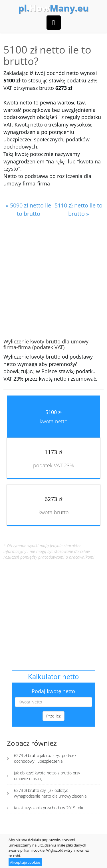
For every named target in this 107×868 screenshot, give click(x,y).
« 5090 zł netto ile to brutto (28, 209)
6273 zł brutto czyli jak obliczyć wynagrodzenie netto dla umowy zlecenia (50, 793)
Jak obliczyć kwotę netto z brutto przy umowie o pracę (47, 776)
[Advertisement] (53, 278)
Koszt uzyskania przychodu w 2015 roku (49, 808)
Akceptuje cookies (25, 862)
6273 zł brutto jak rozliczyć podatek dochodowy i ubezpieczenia (45, 758)
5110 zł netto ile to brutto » (78, 209)
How (53, 8)
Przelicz (53, 716)
